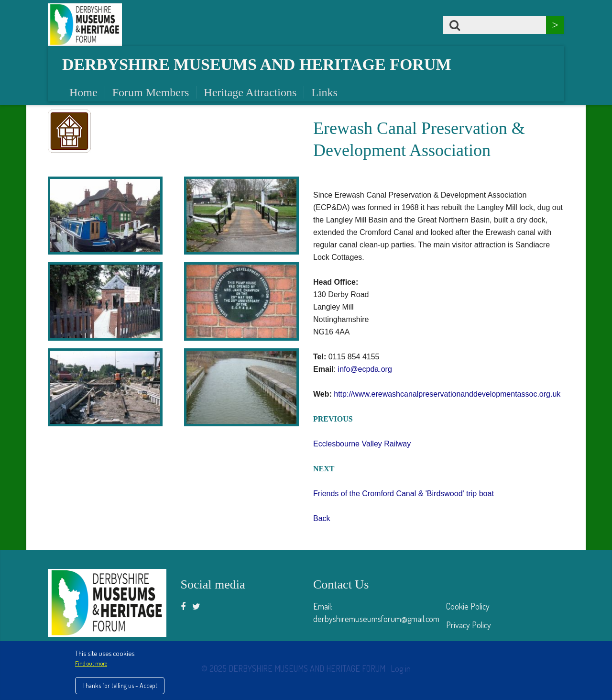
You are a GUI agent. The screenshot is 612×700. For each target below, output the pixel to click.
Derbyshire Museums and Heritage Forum (257, 64)
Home (83, 92)
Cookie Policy (468, 606)
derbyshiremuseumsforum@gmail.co (373, 619)
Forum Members (151, 92)
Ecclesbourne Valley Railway (362, 444)
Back (322, 518)
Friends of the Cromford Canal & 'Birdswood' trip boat (404, 494)
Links (324, 92)
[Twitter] (196, 606)
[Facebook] (183, 606)
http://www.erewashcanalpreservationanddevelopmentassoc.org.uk (447, 394)
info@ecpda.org (365, 369)
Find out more (91, 663)
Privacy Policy (469, 625)
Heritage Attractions (250, 92)
